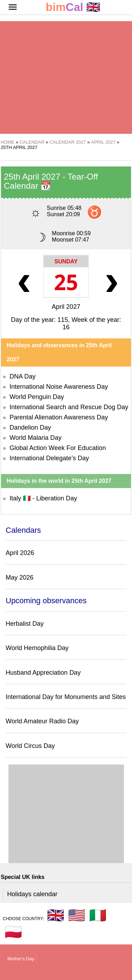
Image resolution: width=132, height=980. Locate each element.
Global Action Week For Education (58, 448)
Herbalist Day (25, 624)
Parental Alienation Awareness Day (59, 417)
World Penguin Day (37, 397)
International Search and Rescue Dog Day (69, 407)
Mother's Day (21, 959)
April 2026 (20, 553)
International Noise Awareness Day (59, 387)
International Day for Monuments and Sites (66, 697)
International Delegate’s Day (49, 458)
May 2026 (20, 578)
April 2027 (66, 307)
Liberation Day (57, 498)
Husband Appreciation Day (43, 673)
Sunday (66, 261)
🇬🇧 (73, 7)
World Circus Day (30, 746)
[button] (13, 7)
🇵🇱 (13, 932)
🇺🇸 (77, 915)
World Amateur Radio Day (42, 721)
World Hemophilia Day (37, 648)
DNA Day (23, 376)
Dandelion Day (30, 427)
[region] (66, 77)
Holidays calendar (32, 894)
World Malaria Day (36, 438)
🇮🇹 (98, 915)
